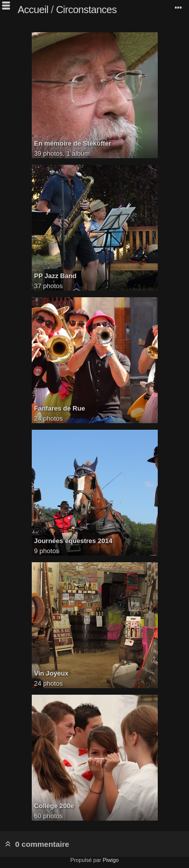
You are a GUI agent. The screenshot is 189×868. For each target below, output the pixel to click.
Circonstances (86, 10)
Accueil (33, 10)
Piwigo (111, 860)
